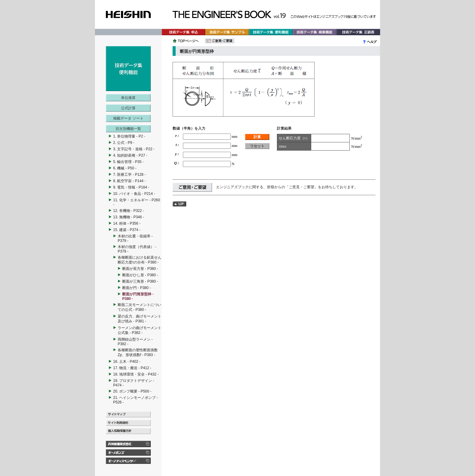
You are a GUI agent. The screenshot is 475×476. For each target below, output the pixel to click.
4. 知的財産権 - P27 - (130, 155)
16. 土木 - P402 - (127, 362)
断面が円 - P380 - (136, 288)
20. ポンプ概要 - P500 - (132, 391)
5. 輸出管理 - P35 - (128, 162)
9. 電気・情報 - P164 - (131, 187)
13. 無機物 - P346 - (129, 217)
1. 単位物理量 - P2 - (129, 136)
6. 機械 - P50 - (125, 168)
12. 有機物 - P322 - (129, 211)
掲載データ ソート (128, 118)
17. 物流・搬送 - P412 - (132, 368)
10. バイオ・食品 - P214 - (134, 194)
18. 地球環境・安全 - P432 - (136, 374)
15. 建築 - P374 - (127, 230)
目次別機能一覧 (128, 129)
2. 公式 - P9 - (124, 143)
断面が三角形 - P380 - (140, 281)
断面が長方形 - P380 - (140, 269)
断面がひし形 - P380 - (140, 275)
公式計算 (128, 108)
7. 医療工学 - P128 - (129, 175)
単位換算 (128, 98)
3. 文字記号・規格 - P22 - (134, 149)
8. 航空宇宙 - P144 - (129, 181)
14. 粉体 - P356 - (127, 223)
